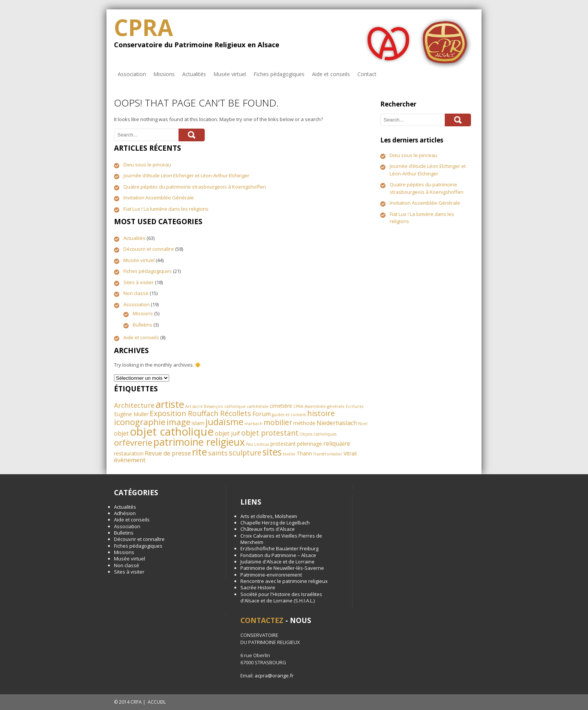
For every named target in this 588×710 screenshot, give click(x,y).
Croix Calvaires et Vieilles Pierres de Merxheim (281, 539)
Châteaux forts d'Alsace (268, 529)
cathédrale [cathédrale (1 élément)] (258, 406)
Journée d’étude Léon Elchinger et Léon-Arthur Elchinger (186, 175)
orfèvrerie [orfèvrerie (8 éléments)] (133, 443)
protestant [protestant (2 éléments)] (283, 444)
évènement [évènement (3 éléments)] (130, 460)
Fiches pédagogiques (279, 74)
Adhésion (125, 513)
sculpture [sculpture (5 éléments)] (245, 453)
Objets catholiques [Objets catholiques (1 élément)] (318, 434)
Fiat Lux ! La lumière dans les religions (166, 209)
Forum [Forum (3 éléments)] (262, 414)
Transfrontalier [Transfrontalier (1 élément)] (328, 454)
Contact (367, 74)
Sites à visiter (139, 282)
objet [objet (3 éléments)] (121, 433)
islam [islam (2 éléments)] (198, 423)
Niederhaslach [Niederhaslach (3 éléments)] (337, 423)
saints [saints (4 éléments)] (218, 453)
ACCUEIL (157, 702)
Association (132, 74)
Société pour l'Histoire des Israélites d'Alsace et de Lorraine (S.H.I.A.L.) (281, 597)
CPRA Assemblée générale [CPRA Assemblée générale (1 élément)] (319, 406)
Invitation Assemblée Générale (159, 198)
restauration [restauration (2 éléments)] (129, 453)
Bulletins (142, 325)
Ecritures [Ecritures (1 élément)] (355, 406)
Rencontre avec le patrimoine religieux (284, 581)
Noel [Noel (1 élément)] (363, 424)
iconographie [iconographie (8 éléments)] (140, 422)
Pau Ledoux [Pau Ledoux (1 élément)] (258, 444)
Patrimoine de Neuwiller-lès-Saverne (282, 568)
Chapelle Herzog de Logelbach (275, 523)
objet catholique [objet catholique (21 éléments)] (172, 431)
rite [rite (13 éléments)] (199, 452)
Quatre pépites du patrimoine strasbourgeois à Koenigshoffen (195, 187)
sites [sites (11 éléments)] (272, 452)
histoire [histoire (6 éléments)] (321, 413)
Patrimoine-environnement (271, 575)
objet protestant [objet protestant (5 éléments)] (270, 433)
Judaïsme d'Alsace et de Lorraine (277, 562)
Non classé (136, 293)
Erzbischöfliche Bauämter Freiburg (279, 548)
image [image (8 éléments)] (178, 422)
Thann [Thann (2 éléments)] (304, 453)
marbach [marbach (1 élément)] (253, 424)
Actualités (194, 74)
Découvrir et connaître (149, 249)
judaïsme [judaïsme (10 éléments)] (224, 422)
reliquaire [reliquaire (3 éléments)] (337, 443)
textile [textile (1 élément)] (289, 454)
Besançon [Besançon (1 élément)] (214, 406)
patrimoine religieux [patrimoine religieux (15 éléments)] (199, 442)
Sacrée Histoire (258, 587)
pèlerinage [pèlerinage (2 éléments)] (310, 444)
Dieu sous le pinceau (147, 165)
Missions (164, 74)
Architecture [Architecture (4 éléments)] (134, 405)
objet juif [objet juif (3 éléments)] (227, 433)
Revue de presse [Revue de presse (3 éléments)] (168, 453)
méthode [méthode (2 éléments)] (304, 423)
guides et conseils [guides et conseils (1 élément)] (289, 415)
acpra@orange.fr (274, 676)
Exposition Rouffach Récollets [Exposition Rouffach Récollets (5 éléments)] (200, 413)
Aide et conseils (331, 74)
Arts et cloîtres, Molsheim (269, 516)
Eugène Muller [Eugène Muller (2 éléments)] (131, 414)
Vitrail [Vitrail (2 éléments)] (350, 453)
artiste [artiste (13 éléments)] (170, 404)
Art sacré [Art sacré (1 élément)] (194, 406)
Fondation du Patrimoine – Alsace (278, 555)
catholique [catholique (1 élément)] (235, 406)
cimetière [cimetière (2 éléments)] (281, 406)
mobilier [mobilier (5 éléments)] (278, 422)
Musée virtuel (230, 74)
